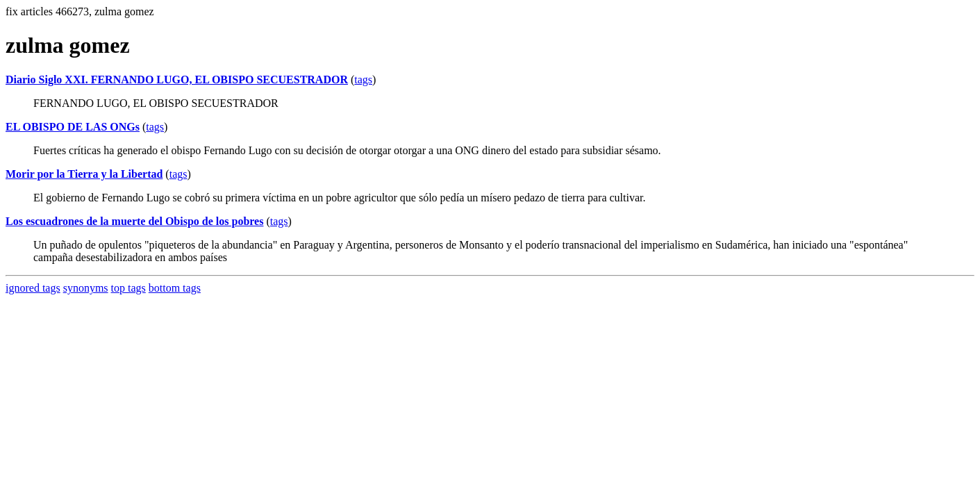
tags (363, 80)
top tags (128, 288)
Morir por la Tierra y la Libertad (84, 174)
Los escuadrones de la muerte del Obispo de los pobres (134, 221)
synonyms (86, 288)
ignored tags (33, 288)
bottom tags (175, 288)
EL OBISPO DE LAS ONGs (73, 127)
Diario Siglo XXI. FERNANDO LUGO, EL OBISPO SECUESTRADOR (177, 80)
